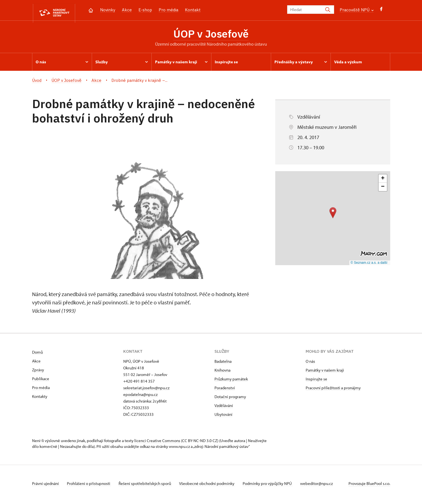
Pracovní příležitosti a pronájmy (333, 390)
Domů (37, 354)
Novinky (108, 10)
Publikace (41, 381)
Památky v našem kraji (325, 372)
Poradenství (225, 390)
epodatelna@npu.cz (140, 397)
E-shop (145, 10)
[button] (333, 215)
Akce (127, 10)
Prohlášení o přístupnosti (91, 486)
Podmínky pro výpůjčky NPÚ (274, 486)
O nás (310, 363)
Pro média (168, 10)
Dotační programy (230, 399)
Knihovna (222, 372)
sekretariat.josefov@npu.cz (146, 390)
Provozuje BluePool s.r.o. (369, 486)
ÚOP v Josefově (211, 35)
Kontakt (193, 10)
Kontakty (40, 399)
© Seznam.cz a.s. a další (369, 265)
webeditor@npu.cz (324, 486)
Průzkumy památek (231, 381)
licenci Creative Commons (157, 443)
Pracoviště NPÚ (357, 10)
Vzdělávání (224, 408)
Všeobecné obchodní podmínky (212, 486)
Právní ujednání (46, 486)
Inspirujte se (316, 381)
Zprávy (38, 372)
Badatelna (223, 363)
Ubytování (223, 416)
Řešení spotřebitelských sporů (148, 486)
